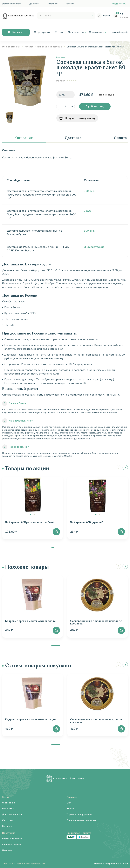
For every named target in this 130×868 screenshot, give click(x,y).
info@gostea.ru (119, 4)
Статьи (59, 32)
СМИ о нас (8, 820)
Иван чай (7, 850)
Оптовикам (53, 4)
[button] (31, 514)
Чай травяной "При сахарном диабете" (30, 523)
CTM (69, 803)
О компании (9, 803)
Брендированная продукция (81, 820)
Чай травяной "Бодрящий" (87, 523)
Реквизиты (8, 809)
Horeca (70, 809)
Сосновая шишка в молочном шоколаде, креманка (96, 622)
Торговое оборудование (79, 814)
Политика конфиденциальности (111, 864)
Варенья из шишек (12, 839)
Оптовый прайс (119, 32)
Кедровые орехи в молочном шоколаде (30, 621)
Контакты (70, 4)
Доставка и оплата (12, 4)
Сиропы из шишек (12, 844)
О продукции (42, 32)
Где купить (34, 4)
